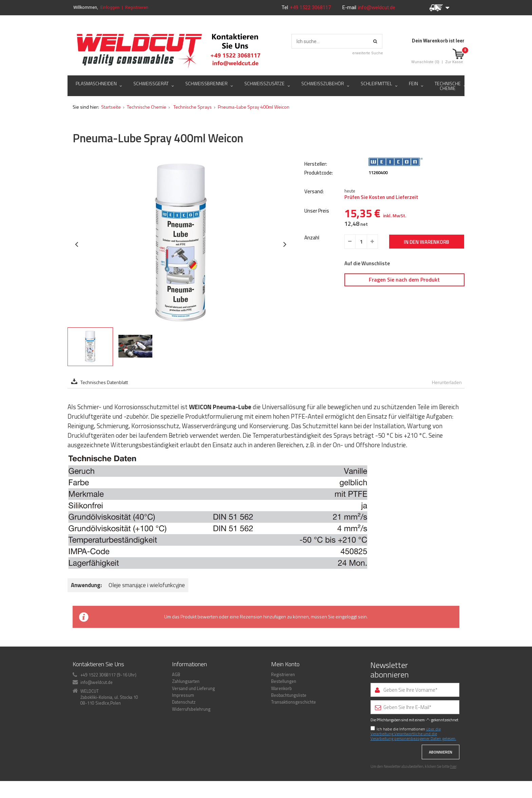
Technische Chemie (147, 107)
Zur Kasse (454, 62)
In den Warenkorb (426, 242)
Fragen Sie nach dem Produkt (404, 279)
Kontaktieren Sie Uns (98, 664)
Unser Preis (317, 211)
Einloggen (110, 7)
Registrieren (137, 7)
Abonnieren (441, 752)
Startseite (111, 107)
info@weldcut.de (377, 7)
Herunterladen (447, 382)
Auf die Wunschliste (367, 264)
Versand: (314, 192)
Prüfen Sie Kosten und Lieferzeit (381, 197)
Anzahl (312, 238)
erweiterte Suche (368, 53)
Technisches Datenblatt (104, 382)
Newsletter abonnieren (390, 670)
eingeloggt (346, 616)
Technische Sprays (192, 107)
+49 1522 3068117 (311, 7)
